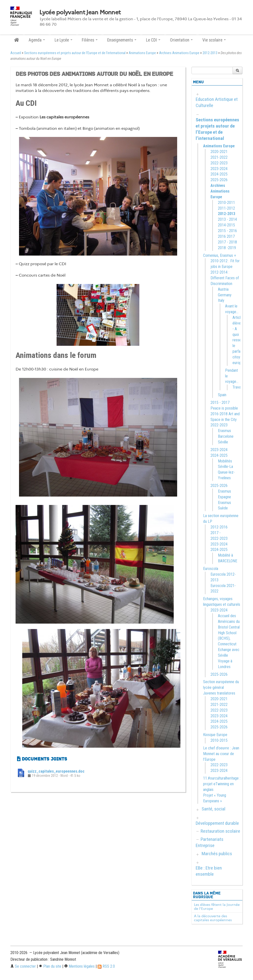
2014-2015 (226, 225)
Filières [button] (90, 40)
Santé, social (213, 809)
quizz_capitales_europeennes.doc (56, 771)
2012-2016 (219, 527)
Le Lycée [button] (63, 40)
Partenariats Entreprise (210, 842)
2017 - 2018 (227, 242)
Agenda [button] (37, 40)
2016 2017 (226, 236)
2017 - (216, 533)
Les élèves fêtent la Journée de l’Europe (217, 907)
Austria (223, 289)
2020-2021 (219, 152)
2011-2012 (226, 208)
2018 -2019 (227, 248)
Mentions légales (79, 966)
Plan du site (50, 966)
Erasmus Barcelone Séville (226, 436)
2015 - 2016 (227, 231)
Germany (225, 295)
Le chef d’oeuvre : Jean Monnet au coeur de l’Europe (221, 754)
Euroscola (211, 569)
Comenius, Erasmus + (220, 255)
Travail (237, 387)
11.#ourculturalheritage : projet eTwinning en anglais (222, 784)
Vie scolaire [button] (214, 40)
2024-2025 (219, 174)
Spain (222, 395)
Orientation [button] (181, 40)
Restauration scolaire (220, 831)
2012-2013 (210, 53)
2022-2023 (219, 163)
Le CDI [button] (153, 40)
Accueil (16, 53)
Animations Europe (142, 53)
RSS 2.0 (106, 966)
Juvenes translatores (219, 693)
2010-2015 (219, 740)
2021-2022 (219, 157)
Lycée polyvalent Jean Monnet (80, 12)
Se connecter (23, 966)
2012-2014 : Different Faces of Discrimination (225, 278)
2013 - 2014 (227, 219)
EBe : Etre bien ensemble (209, 871)
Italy (221, 300)
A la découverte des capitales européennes (213, 918)
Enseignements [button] (122, 40)
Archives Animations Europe (179, 53)
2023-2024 (219, 169)
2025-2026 (219, 180)
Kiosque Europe (215, 735)
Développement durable (217, 823)
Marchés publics (217, 854)
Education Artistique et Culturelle (217, 102)
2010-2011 (226, 203)
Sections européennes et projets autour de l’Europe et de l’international (75, 53)
